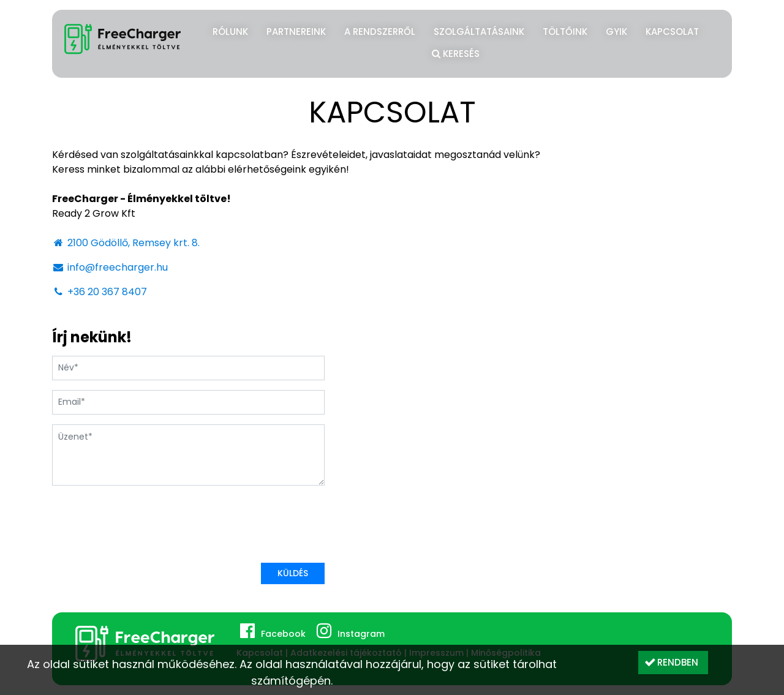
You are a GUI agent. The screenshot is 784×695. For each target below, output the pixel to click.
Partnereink (296, 32)
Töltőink (565, 32)
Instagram (361, 634)
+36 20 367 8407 (100, 292)
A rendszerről (380, 32)
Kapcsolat (672, 32)
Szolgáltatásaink (479, 32)
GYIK (616, 32)
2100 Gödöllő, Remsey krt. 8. (126, 243)
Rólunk (230, 32)
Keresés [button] (456, 52)
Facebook (283, 634)
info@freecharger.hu (110, 267)
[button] (673, 663)
